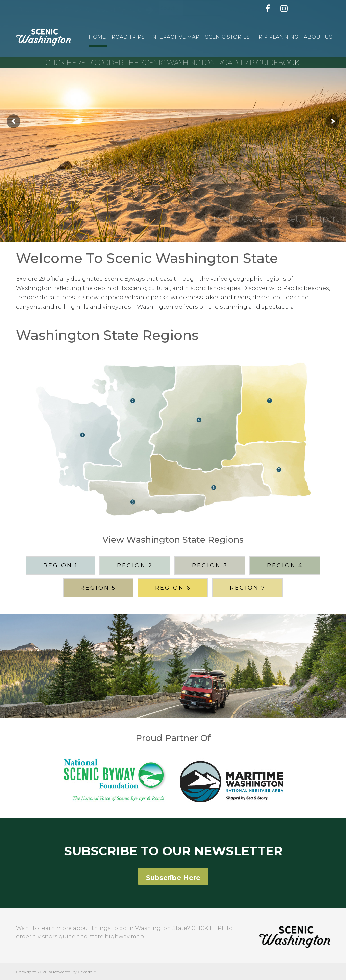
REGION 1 (60, 565)
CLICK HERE (208, 928)
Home (97, 37)
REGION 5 (98, 588)
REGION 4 (285, 565)
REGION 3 (210, 565)
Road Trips (128, 37)
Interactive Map (175, 37)
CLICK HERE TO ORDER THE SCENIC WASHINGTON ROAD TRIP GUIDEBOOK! (173, 63)
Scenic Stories (227, 37)
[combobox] (190, 8)
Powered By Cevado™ (75, 972)
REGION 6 (173, 588)
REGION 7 (248, 588)
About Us (318, 37)
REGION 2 (135, 565)
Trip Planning (277, 37)
